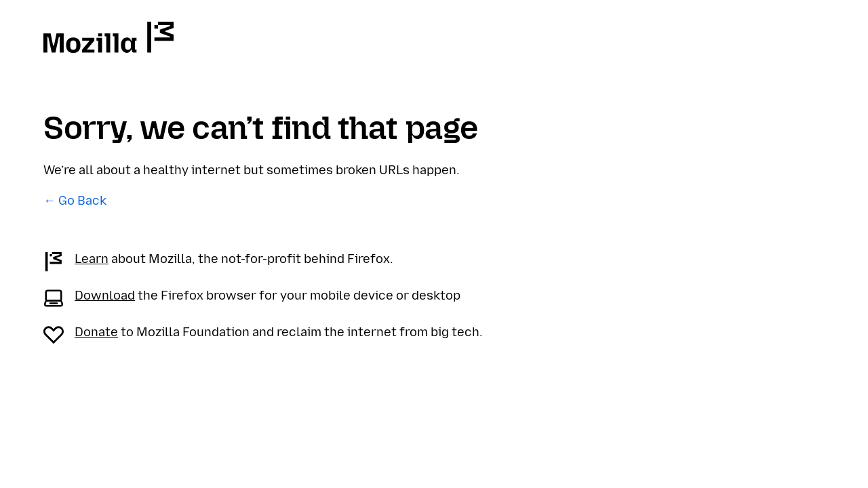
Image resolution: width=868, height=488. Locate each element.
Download (105, 296)
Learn (92, 259)
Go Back (82, 201)
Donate (96, 332)
